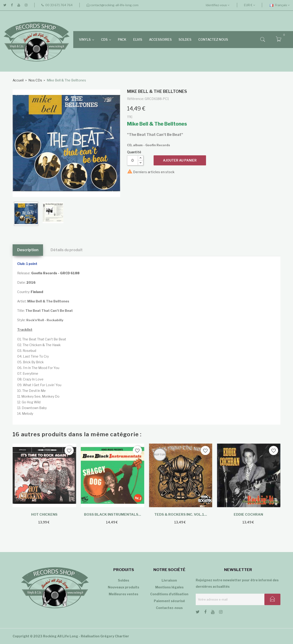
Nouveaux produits (123, 587)
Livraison (169, 580)
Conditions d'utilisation (169, 594)
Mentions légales (169, 587)
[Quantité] (133, 160)
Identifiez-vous (218, 5)
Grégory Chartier (115, 636)
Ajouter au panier (180, 160)
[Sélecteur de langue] (280, 5)
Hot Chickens (44, 515)
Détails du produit (67, 250)
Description (28, 250)
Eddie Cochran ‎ (249, 515)
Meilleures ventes (123, 594)
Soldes (123, 580)
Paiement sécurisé (169, 601)
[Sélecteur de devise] (250, 5)
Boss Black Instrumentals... (113, 515)
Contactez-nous (169, 608)
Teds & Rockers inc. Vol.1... (181, 515)
